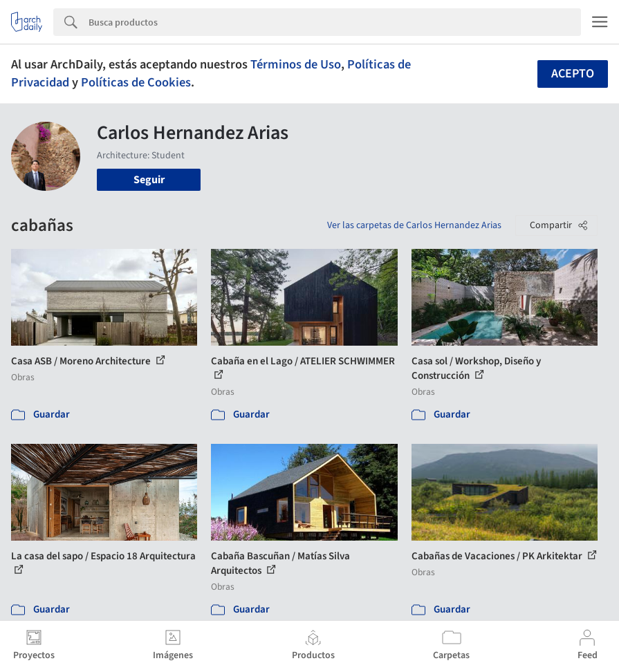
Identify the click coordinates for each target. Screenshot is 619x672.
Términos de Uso (296, 64)
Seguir (149, 180)
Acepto (573, 74)
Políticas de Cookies (136, 82)
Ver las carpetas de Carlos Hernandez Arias (414, 225)
